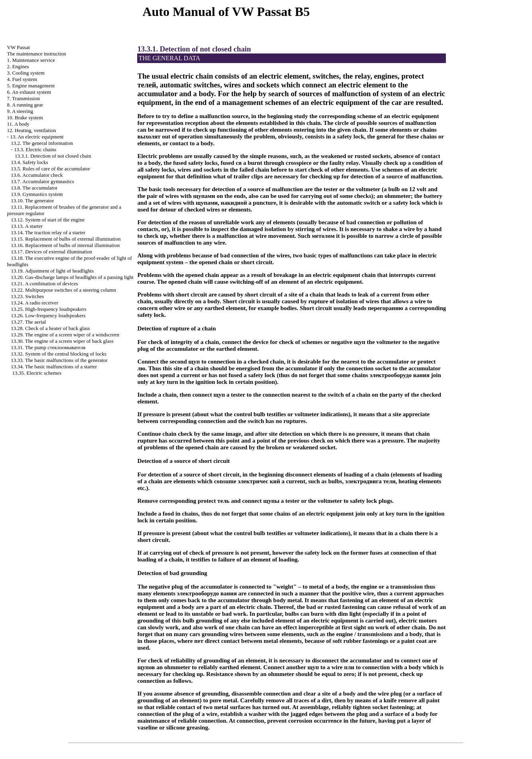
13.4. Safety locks (29, 162)
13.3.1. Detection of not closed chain (53, 156)
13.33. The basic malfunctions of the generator (59, 360)
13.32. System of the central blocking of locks (58, 354)
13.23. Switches (27, 296)
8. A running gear (25, 105)
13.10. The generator (32, 201)
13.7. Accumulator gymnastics (42, 181)
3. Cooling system (26, 73)
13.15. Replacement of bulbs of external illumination (66, 239)
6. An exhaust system (29, 92)
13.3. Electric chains (35, 149)
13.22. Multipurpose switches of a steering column (63, 290)
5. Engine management (31, 86)
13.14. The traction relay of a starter (48, 232)
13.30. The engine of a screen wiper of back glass (62, 341)
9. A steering (20, 111)
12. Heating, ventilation (32, 130)
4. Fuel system (22, 79)
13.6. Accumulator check (37, 175)
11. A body (18, 124)
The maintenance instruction (37, 54)
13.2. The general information (42, 143)
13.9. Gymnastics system (37, 194)
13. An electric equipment (37, 137)
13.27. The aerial (28, 322)
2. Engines (18, 66)
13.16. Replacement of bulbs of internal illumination (65, 245)
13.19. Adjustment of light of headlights (52, 271)
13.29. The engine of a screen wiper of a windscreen (65, 335)
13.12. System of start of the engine (48, 220)
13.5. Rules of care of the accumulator (50, 169)
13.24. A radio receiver (34, 303)
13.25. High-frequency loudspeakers (48, 309)
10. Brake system (25, 118)
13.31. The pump (48, 347)
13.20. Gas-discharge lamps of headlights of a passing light (72, 277)
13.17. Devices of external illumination (51, 252)
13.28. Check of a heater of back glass (50, 328)
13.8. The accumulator (34, 188)
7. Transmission (24, 98)
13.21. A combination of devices (44, 284)
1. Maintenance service (31, 60)
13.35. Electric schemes (37, 373)
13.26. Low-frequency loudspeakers (48, 315)
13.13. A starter (27, 226)
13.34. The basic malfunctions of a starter (54, 367)
